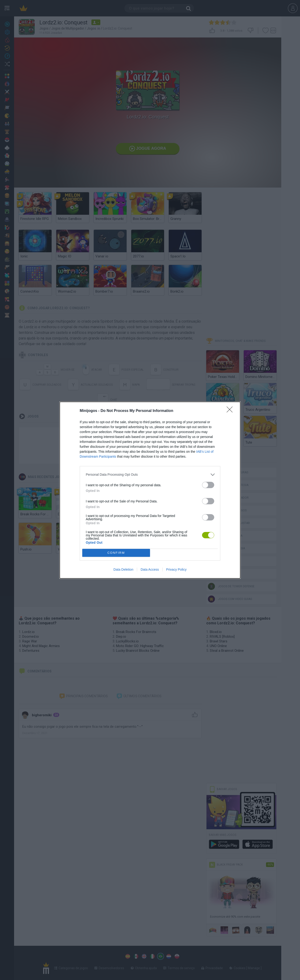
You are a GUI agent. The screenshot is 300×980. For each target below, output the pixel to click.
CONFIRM (116, 553)
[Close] (231, 411)
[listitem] (150, 475)
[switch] (208, 485)
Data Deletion (123, 569)
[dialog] (150, 490)
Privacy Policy (176, 569)
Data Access (150, 569)
